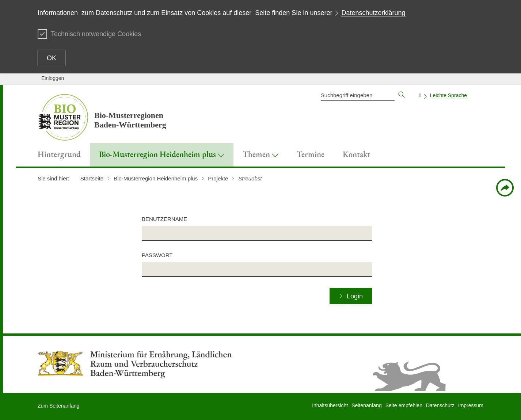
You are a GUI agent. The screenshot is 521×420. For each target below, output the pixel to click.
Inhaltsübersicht (330, 405)
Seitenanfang (367, 405)
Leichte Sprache (448, 95)
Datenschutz (440, 405)
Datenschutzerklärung (373, 13)
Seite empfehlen (404, 405)
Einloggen (53, 78)
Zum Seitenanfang (58, 406)
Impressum (471, 405)
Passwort (157, 255)
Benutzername (164, 219)
